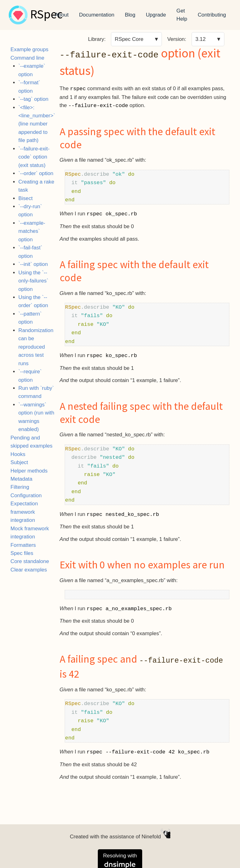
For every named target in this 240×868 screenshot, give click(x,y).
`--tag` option (33, 99)
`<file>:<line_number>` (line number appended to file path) (37, 124)
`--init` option (33, 264)
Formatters (23, 545)
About (62, 15)
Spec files (22, 553)
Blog (130, 15)
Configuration (26, 495)
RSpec (46, 15)
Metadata (22, 479)
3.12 (200, 39)
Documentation (97, 15)
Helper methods (29, 471)
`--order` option (36, 173)
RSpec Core (129, 39)
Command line (27, 58)
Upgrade (156, 15)
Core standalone (30, 561)
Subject (19, 462)
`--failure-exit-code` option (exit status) (34, 157)
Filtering (20, 487)
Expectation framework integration (24, 512)
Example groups (30, 49)
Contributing (212, 15)
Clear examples (29, 570)
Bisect (26, 198)
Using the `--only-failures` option (33, 281)
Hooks (18, 454)
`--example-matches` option (32, 231)
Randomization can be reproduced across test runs (36, 347)
